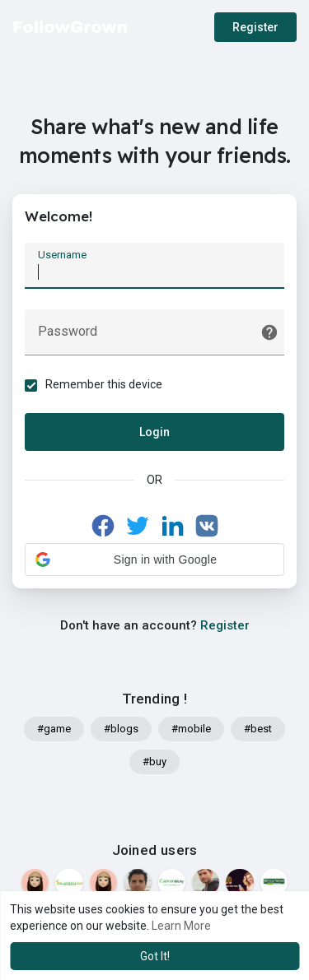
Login (154, 432)
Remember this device (104, 384)
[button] (154, 560)
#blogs (121, 729)
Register (255, 27)
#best (258, 729)
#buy (154, 762)
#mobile (191, 729)
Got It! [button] (155, 956)
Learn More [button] (181, 926)
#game (54, 729)
